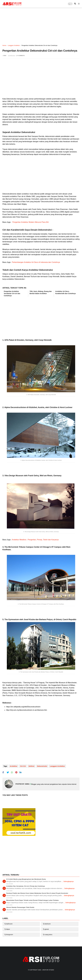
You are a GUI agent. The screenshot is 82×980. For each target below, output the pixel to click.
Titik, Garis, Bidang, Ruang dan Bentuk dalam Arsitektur (41, 292)
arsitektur (14, 766)
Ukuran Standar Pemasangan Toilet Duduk (20, 907)
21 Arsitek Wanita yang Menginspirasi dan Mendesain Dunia (26, 879)
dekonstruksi (42, 766)
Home (4, 45)
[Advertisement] (41, 26)
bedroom (48, 924)
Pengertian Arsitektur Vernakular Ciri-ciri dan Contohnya (12, 293)
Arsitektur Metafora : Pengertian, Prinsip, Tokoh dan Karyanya (35, 540)
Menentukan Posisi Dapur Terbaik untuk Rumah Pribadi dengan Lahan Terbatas (33, 900)
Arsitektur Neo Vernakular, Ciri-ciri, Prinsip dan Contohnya (26, 886)
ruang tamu (49, 935)
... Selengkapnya (68, 881)
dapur (8, 929)
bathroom (9, 924)
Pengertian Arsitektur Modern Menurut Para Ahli (30, 222)
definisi (31, 766)
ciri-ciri (23, 766)
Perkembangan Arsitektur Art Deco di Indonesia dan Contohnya (36, 262)
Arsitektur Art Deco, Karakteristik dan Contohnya (66, 292)
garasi (47, 929)
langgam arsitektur (14, 45)
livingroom (10, 935)
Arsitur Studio (48, 970)
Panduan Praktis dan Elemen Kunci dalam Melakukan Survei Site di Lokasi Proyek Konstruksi (37, 893)
